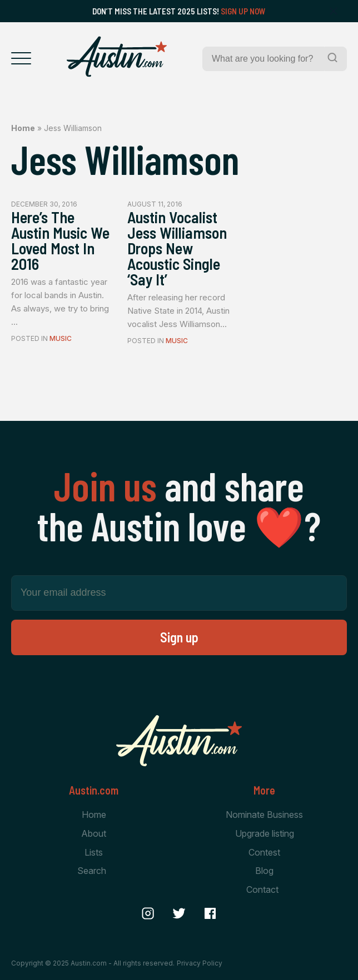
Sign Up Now (243, 11)
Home (23, 128)
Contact (262, 889)
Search (92, 871)
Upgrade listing (265, 833)
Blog (264, 871)
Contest (264, 852)
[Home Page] (117, 57)
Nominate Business (264, 815)
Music (61, 338)
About (94, 833)
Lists (94, 852)
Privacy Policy (200, 963)
